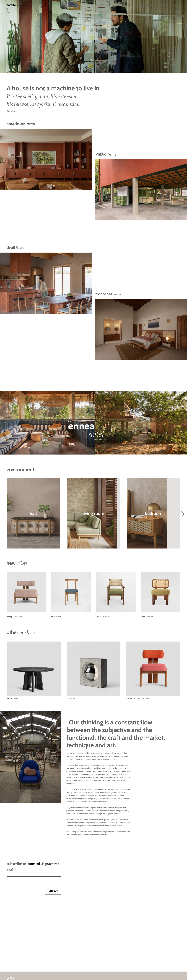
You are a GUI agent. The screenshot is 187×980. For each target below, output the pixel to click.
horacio (21, 124)
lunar (71, 698)
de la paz (14, 616)
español (74, 5)
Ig (7, 9)
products (163, 5)
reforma (12, 698)
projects (127, 5)
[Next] (183, 513)
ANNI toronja (138, 698)
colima (56, 616)
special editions (145, 5)
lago (103, 616)
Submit (53, 891)
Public (106, 154)
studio (177, 5)
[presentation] (25, 881)
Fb (8, 12)
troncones (108, 294)
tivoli (15, 247)
